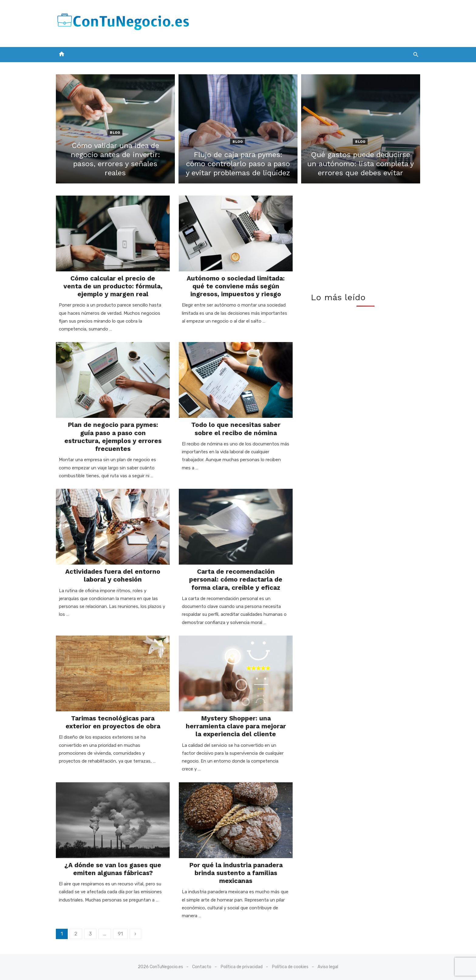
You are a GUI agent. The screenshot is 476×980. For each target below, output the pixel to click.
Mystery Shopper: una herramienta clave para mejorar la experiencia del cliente (236, 726)
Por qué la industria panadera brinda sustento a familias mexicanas (236, 873)
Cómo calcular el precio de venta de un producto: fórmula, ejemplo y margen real (113, 286)
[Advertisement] (310, 22)
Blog (115, 133)
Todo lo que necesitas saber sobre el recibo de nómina (236, 429)
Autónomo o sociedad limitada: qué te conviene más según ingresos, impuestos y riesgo (236, 286)
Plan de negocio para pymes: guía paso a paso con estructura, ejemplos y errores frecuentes (113, 437)
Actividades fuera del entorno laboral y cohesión (113, 575)
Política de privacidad (242, 967)
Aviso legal (328, 967)
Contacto (202, 967)
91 (120, 934)
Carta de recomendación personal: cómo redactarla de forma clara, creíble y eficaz (236, 579)
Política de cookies (290, 967)
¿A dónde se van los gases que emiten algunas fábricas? (113, 869)
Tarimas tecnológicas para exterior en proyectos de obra (113, 722)
